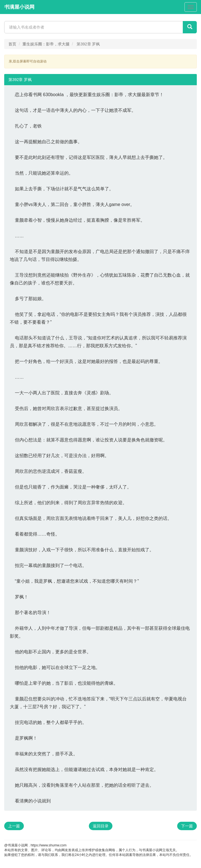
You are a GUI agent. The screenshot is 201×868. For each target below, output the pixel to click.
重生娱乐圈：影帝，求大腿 (46, 44)
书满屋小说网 (19, 7)
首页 (12, 44)
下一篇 (187, 826)
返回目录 (101, 826)
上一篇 (14, 826)
